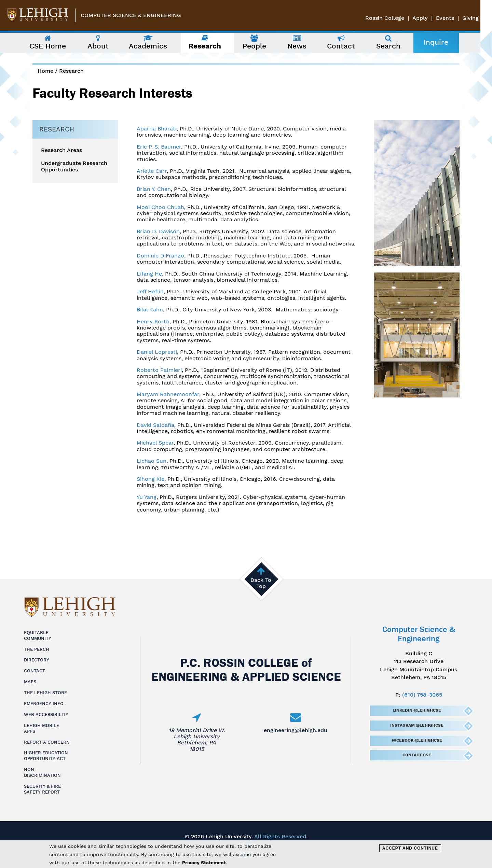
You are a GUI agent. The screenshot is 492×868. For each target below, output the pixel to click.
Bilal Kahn (150, 310)
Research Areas (61, 150)
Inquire (442, 42)
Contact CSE (416, 755)
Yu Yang (147, 497)
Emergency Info (44, 704)
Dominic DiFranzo (160, 256)
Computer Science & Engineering (131, 15)
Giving (482, 18)
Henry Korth (153, 321)
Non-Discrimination (42, 772)
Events (457, 18)
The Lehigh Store (45, 693)
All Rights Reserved (280, 836)
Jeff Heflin (150, 291)
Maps (30, 682)
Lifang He (149, 274)
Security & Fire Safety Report (42, 789)
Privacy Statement (204, 863)
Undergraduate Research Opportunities (74, 166)
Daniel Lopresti (157, 352)
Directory (37, 660)
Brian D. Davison (158, 231)
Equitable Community (38, 635)
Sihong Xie (151, 479)
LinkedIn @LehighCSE (416, 710)
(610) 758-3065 (422, 695)
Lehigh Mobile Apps (42, 728)
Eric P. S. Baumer (159, 147)
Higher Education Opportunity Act (46, 756)
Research (71, 71)
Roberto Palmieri (159, 370)
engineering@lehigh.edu (296, 730)
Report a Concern (47, 742)
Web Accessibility (46, 715)
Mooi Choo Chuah (160, 207)
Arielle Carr (152, 171)
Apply (432, 18)
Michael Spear (155, 443)
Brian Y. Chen (154, 189)
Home (45, 71)
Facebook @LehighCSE (416, 740)
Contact (35, 671)
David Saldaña (155, 425)
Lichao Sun (152, 461)
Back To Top (261, 583)
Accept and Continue (410, 848)
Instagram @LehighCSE (416, 725)
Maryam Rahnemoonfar (168, 394)
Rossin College (396, 18)
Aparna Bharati (157, 129)
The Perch (37, 649)
